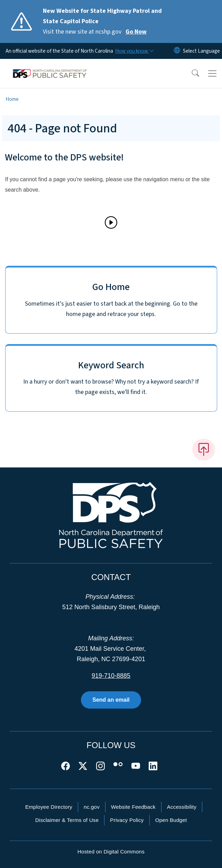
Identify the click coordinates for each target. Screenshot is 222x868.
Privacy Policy (127, 820)
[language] (201, 51)
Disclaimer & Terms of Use (67, 820)
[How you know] (134, 51)
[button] (191, 73)
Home (12, 99)
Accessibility (182, 807)
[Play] (111, 222)
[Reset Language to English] (177, 51)
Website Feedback (133, 807)
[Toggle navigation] (212, 73)
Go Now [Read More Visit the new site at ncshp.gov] (136, 32)
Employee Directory (49, 807)
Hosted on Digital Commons (111, 852)
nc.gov (92, 807)
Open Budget (171, 820)
